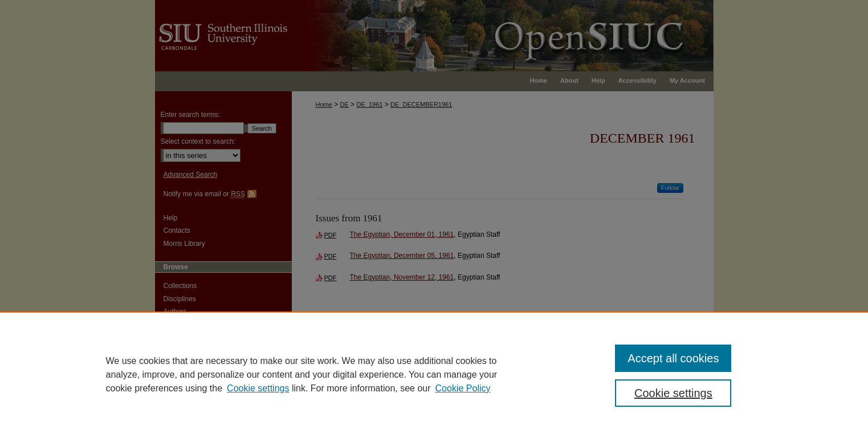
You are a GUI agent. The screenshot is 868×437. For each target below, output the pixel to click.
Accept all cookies (673, 358)
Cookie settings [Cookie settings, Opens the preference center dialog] (673, 393)
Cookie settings (258, 388)
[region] (434, 374)
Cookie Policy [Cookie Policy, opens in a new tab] (463, 388)
